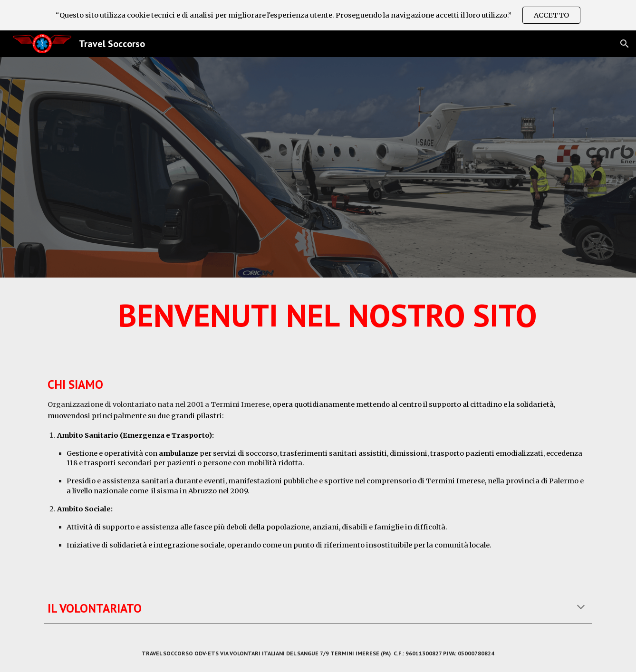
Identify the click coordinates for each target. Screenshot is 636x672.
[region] (318, 15)
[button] (625, 44)
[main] (318, 319)
